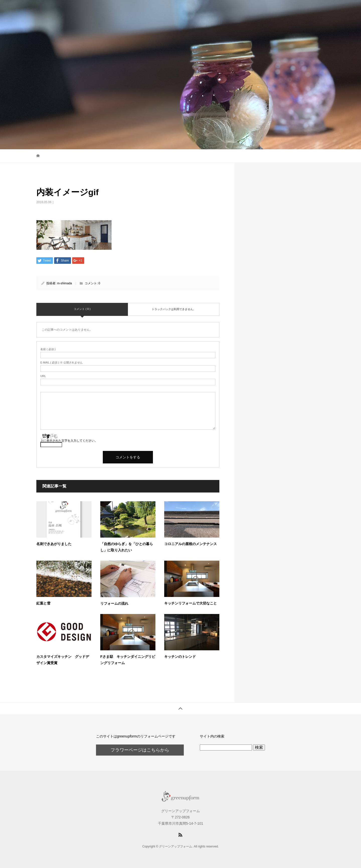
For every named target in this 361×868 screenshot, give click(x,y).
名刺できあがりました (54, 544)
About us (311, 9)
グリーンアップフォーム (73, 9)
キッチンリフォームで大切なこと (191, 603)
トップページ (227, 9)
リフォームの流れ (114, 603)
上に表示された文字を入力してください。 (69, 441)
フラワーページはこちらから (140, 750)
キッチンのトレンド (180, 657)
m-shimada (65, 283)
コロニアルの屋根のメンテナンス (191, 544)
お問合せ (283, 9)
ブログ (256, 9)
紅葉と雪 (43, 603)
